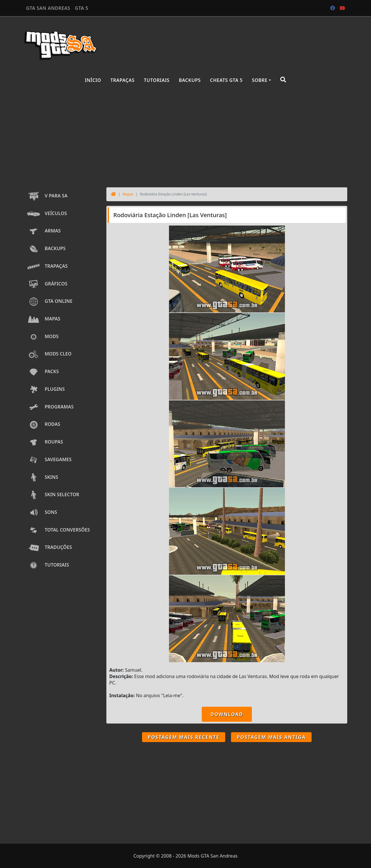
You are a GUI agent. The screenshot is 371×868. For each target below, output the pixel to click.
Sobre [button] (260, 80)
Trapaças (122, 80)
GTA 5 (81, 8)
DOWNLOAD (227, 714)
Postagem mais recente (184, 737)
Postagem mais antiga (271, 737)
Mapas (128, 194)
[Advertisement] (185, 137)
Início (93, 80)
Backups (190, 80)
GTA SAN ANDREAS (48, 8)
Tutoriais (157, 80)
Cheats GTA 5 (227, 80)
